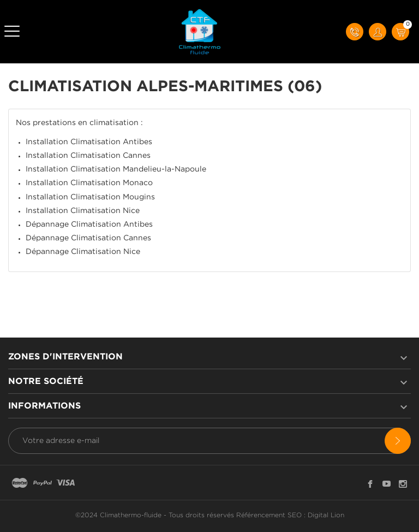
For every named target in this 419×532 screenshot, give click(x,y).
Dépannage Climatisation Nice (83, 252)
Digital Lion (326, 515)
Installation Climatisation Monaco (89, 183)
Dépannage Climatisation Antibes (89, 224)
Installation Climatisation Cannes (88, 156)
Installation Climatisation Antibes (89, 142)
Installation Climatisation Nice (83, 211)
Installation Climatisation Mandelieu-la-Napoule (116, 169)
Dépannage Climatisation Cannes (88, 238)
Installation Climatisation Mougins (90, 197)
